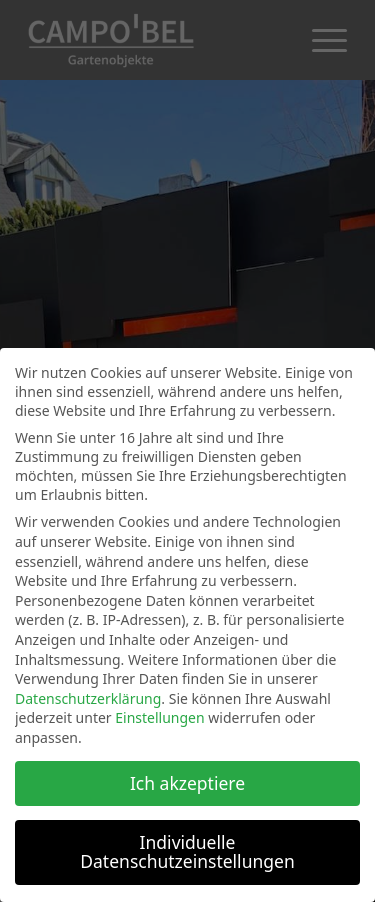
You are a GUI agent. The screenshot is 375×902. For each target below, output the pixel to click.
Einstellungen (159, 717)
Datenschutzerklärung (88, 698)
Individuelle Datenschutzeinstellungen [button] (187, 852)
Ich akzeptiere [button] (187, 783)
